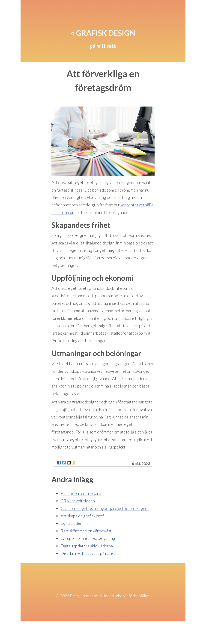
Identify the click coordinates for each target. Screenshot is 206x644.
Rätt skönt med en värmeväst (86, 531)
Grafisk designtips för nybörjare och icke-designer (105, 508)
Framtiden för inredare (81, 493)
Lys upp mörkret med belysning (88, 538)
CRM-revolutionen (78, 501)
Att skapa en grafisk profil (83, 516)
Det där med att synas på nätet (88, 553)
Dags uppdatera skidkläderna (87, 546)
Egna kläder (71, 523)
